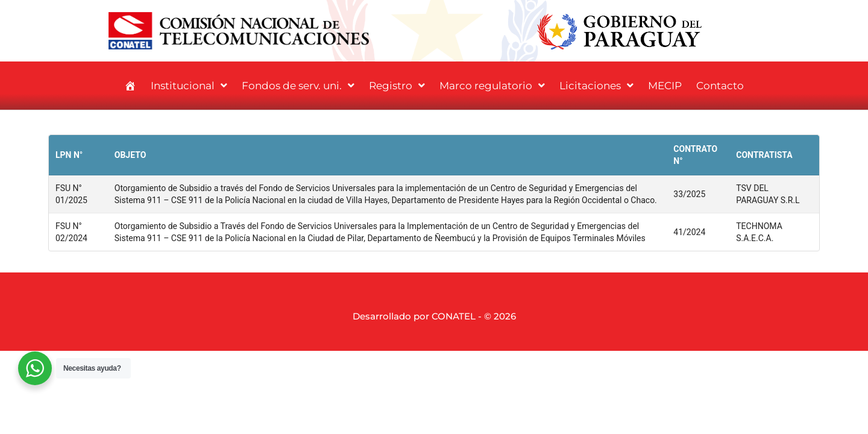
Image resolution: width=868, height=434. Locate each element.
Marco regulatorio (492, 85)
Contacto (720, 86)
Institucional (189, 85)
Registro (397, 85)
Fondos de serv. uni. (298, 85)
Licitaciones (596, 85)
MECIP (665, 86)
